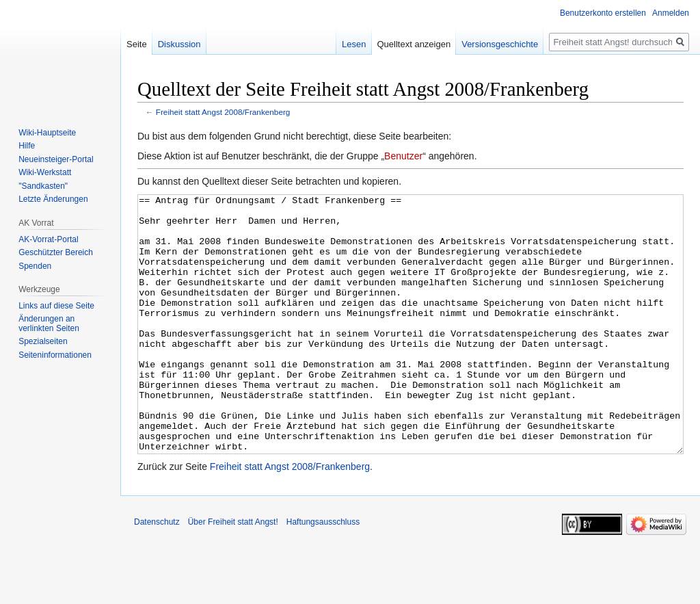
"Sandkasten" (43, 186)
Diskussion (179, 44)
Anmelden (671, 13)
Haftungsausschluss (323, 573)
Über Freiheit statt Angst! (233, 573)
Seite (137, 44)
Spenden (35, 266)
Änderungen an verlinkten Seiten (49, 324)
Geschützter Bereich (56, 252)
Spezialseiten (43, 341)
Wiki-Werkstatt (45, 172)
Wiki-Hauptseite (47, 133)
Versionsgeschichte (500, 44)
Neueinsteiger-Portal (56, 159)
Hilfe (27, 146)
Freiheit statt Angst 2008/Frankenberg (223, 112)
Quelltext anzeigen (414, 44)
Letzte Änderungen (53, 199)
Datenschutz (157, 573)
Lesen (354, 44)
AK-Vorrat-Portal (48, 239)
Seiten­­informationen (55, 355)
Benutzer (403, 156)
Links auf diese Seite (56, 306)
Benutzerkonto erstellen (603, 13)
